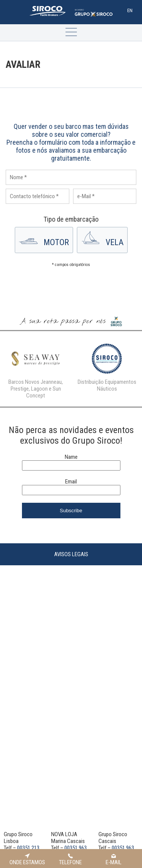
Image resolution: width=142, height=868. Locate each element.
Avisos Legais (71, 554)
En (130, 10)
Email (71, 482)
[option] (36, 369)
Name (71, 457)
